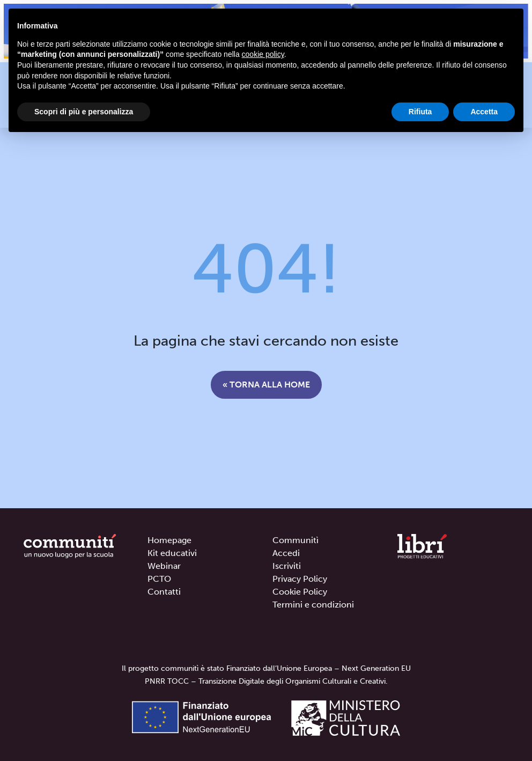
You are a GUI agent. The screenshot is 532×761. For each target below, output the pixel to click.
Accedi (286, 553)
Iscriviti (287, 566)
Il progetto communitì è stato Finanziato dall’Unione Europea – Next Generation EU (266, 668)
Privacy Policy (300, 579)
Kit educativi (172, 553)
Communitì (295, 540)
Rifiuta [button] (420, 112)
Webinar (164, 566)
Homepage (169, 540)
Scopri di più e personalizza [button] (84, 112)
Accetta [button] (484, 112)
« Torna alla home (266, 385)
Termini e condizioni (313, 605)
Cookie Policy (300, 592)
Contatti (164, 592)
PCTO (159, 579)
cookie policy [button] (263, 54)
